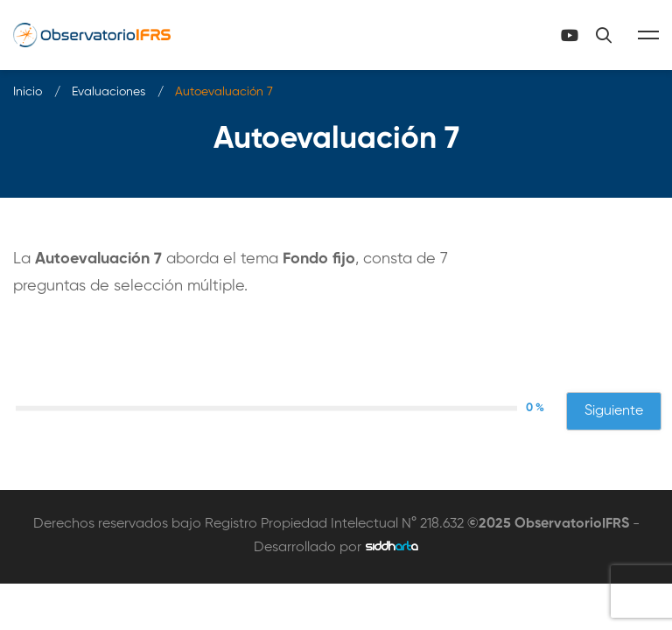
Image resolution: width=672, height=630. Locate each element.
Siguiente (614, 411)
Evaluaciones (108, 92)
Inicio (28, 92)
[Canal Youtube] (570, 35)
